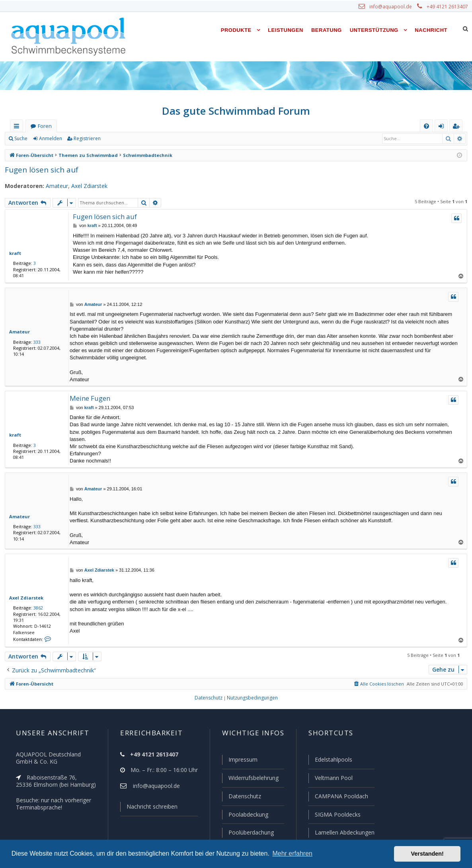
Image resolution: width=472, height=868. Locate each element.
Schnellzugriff (18, 128)
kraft (14, 253)
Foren (45, 126)
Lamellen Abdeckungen (344, 833)
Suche (21, 139)
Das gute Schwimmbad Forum (236, 111)
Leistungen (286, 30)
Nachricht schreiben (149, 808)
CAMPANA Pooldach (341, 797)
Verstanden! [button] (427, 854)
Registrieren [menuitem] (458, 128)
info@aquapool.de (394, 7)
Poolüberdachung (248, 833)
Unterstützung (374, 30)
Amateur (52, 186)
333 (35, 342)
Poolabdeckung (245, 815)
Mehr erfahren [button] (292, 853)
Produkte (236, 30)
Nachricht (431, 30)
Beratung (327, 30)
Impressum (239, 761)
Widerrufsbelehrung (250, 779)
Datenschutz (241, 797)
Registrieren (86, 139)
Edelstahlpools (333, 761)
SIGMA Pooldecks (337, 815)
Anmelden (50, 139)
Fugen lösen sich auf (40, 169)
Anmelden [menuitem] (443, 128)
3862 (37, 607)
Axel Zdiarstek (84, 186)
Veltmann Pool (333, 779)
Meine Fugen (89, 398)
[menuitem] (426, 126)
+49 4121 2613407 (448, 7)
